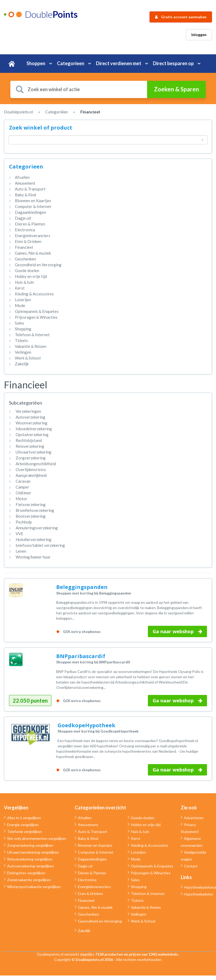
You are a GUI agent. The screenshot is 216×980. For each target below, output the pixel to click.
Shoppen (36, 63)
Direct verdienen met (119, 63)
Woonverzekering (32, 423)
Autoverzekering (30, 417)
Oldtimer (23, 493)
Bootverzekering (31, 516)
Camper (22, 487)
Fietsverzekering (31, 504)
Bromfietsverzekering (35, 510)
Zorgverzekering (31, 458)
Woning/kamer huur (33, 557)
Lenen (21, 551)
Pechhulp (24, 522)
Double (51, 14)
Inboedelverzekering (34, 429)
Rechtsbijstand (29, 440)
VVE (19, 534)
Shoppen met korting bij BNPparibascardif (93, 662)
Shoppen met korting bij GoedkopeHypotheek (98, 731)
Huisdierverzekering (34, 539)
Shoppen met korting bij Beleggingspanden (94, 593)
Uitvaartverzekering (34, 452)
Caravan (23, 481)
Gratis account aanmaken (181, 17)
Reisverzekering (30, 446)
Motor (21, 499)
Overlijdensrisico (31, 469)
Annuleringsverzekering (37, 528)
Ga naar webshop (177, 631)
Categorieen (71, 63)
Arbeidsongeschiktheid (36, 464)
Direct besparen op (173, 63)
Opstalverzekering (32, 434)
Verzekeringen (28, 411)
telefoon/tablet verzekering (40, 545)
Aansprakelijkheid (31, 475)
